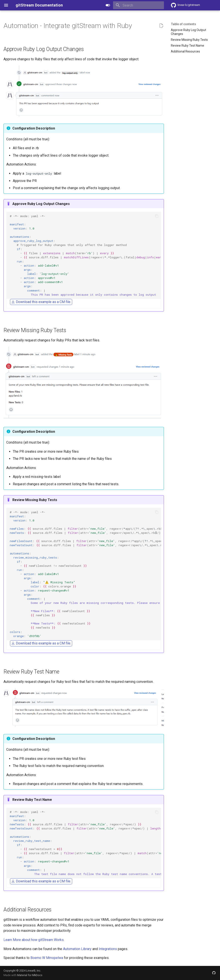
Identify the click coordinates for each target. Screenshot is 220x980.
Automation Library (77, 949)
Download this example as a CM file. (41, 302)
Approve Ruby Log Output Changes (188, 32)
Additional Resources (185, 51)
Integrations (108, 949)
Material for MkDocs (30, 975)
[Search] (138, 5)
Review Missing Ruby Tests (189, 40)
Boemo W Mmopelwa (47, 958)
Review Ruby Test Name (187, 46)
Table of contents (183, 24)
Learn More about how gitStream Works (34, 940)
